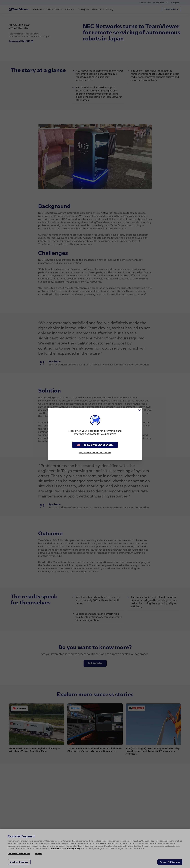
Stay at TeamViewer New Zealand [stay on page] (95, 453)
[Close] (139, 410)
